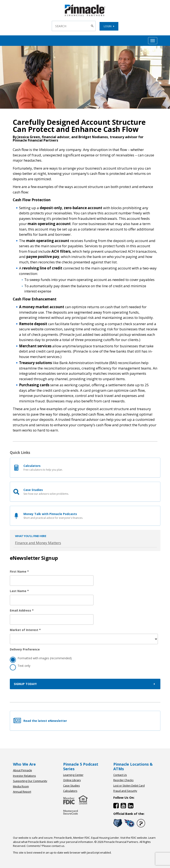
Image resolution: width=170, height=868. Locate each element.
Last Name (19, 591)
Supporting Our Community (30, 781)
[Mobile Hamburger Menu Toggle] (153, 41)
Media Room (21, 786)
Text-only (20, 666)
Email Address (22, 610)
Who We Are (24, 764)
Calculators (70, 791)
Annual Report (22, 792)
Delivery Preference (25, 649)
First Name (19, 571)
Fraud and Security (125, 791)
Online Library (72, 780)
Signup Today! (85, 684)
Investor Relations (24, 776)
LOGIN (109, 26)
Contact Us (120, 775)
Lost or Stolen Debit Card (129, 786)
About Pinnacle (22, 770)
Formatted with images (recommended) (41, 659)
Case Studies (72, 786)
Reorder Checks (123, 780)
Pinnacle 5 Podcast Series (81, 766)
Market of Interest (25, 630)
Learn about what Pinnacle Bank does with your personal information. (84, 840)
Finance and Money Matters (38, 543)
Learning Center (73, 775)
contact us (58, 846)
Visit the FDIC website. (134, 838)
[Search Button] (93, 26)
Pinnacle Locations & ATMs (133, 766)
